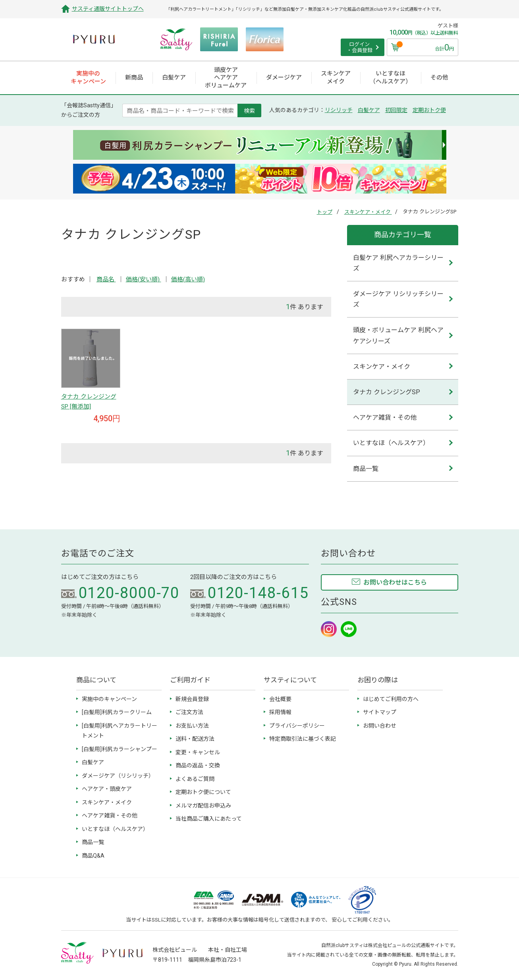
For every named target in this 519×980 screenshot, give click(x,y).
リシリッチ (339, 110)
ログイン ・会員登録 (360, 47)
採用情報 (280, 712)
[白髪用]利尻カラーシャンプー (120, 749)
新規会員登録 (192, 699)
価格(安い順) (144, 279)
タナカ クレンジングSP (387, 392)
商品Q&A (93, 856)
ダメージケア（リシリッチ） (118, 776)
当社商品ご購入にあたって (209, 819)
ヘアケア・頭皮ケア (107, 789)
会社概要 (280, 699)
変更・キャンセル (198, 752)
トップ (325, 212)
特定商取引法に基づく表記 (303, 739)
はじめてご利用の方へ (391, 699)
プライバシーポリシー (297, 726)
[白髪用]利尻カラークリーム (117, 712)
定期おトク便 (429, 110)
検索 (249, 110)
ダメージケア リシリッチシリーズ (398, 299)
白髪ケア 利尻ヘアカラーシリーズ (398, 263)
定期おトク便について (203, 792)
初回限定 (396, 110)
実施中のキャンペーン (109, 699)
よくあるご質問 (195, 779)
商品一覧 (366, 469)
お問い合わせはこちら (395, 582)
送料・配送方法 (195, 739)
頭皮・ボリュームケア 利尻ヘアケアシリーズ (398, 335)
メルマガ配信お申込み (203, 806)
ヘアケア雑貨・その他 (385, 417)
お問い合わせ (380, 726)
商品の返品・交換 (198, 765)
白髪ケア (369, 110)
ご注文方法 (189, 712)
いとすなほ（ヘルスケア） (391, 443)
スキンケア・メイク (368, 212)
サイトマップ (380, 712)
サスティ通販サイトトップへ (108, 9)
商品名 (106, 279)
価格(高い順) (188, 279)
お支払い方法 (192, 726)
